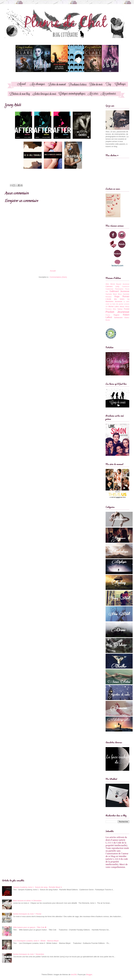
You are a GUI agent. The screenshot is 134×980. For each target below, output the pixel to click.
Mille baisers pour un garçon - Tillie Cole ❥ (30, 927)
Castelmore (126, 287)
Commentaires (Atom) (58, 277)
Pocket (127, 309)
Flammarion (119, 289)
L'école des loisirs (115, 299)
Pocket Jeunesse (117, 312)
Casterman (109, 289)
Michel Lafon (114, 306)
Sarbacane (118, 317)
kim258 (74, 975)
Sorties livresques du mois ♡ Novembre (29, 954)
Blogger (89, 975)
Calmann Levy (112, 286)
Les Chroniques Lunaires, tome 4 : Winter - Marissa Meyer (36, 941)
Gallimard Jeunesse (119, 291)
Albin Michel (110, 284)
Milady (122, 306)
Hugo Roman (122, 296)
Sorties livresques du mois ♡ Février (27, 914)
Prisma (108, 315)
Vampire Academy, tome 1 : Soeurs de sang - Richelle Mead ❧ (38, 887)
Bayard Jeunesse (123, 284)
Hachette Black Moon (114, 294)
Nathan (120, 309)
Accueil (53, 271)
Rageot (116, 315)
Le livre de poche (116, 304)
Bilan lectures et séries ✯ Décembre (27, 901)
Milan (115, 309)
